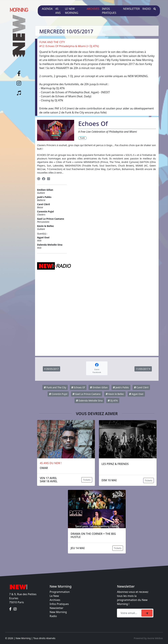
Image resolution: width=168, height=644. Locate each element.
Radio (147, 9)
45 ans (58, 11)
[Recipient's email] (130, 613)
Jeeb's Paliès (121, 387)
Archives (93, 9)
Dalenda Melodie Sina (89, 401)
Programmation (60, 592)
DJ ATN (113, 401)
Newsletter (131, 9)
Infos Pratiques (59, 604)
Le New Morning (72, 11)
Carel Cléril (141, 387)
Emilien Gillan (99, 387)
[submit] (147, 613)
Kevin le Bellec (115, 394)
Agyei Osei (136, 394)
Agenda (47, 9)
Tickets (87, 480)
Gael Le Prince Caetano (87, 394)
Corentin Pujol (58, 394)
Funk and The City (55, 387)
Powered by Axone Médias (148, 638)
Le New (54, 596)
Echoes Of (78, 387)
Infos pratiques (109, 11)
